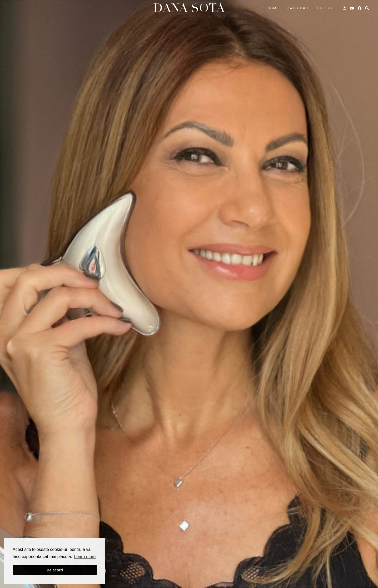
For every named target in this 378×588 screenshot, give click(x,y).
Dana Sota (189, 8)
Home (273, 8)
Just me (325, 8)
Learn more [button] (85, 557)
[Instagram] (345, 8)
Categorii (298, 8)
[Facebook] (360, 8)
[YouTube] (352, 8)
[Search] (367, 8)
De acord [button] (55, 570)
